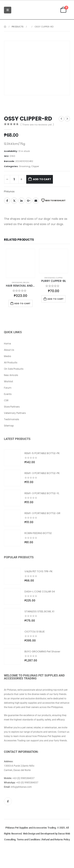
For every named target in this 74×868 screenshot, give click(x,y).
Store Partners (12, 407)
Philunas (9, 191)
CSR (6, 400)
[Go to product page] (21, 263)
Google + (29, 201)
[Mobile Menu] (8, 10)
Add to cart (42, 179)
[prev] (61, 119)
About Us (9, 350)
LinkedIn (22, 201)
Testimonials (12, 419)
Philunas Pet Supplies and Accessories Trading (30, 828)
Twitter (14, 201)
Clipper (35, 166)
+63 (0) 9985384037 (23, 778)
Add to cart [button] (22, 303)
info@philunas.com (21, 787)
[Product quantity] (14, 179)
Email (36, 201)
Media (7, 356)
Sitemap (9, 426)
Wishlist (8, 382)
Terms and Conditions (29, 839)
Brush (26, 282)
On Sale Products (14, 369)
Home (7, 344)
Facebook (7, 201)
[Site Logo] (23, 10)
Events (8, 394)
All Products (11, 363)
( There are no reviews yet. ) (37, 125)
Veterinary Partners (15, 413)
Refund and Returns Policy (56, 839)
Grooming (24, 166)
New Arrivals (11, 375)
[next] (67, 119)
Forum (8, 388)
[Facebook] (8, 801)
